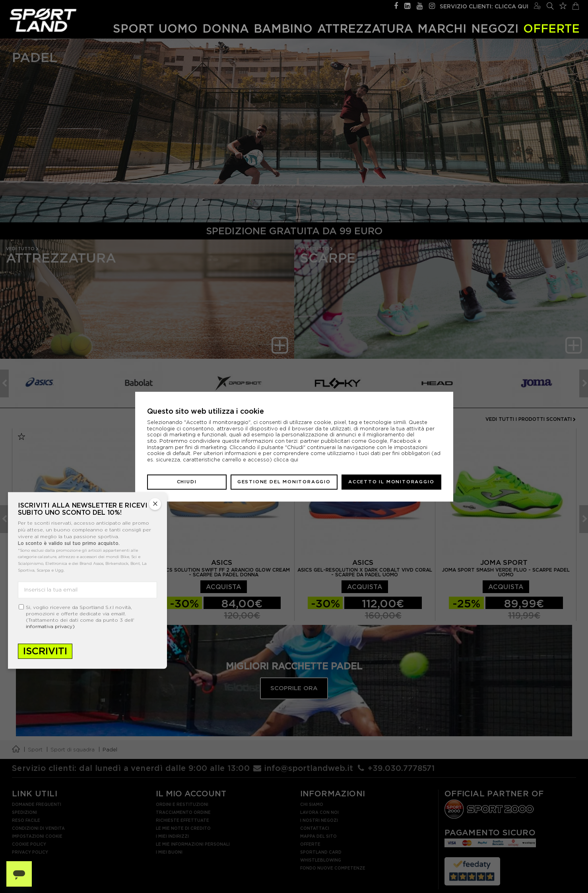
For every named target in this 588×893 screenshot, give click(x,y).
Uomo (178, 28)
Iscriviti (45, 651)
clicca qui (286, 460)
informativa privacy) (50, 626)
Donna (226, 28)
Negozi (495, 28)
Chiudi (187, 482)
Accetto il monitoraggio (391, 482)
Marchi (442, 28)
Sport (133, 28)
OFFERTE (551, 28)
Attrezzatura (365, 28)
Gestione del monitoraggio (284, 482)
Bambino (283, 28)
